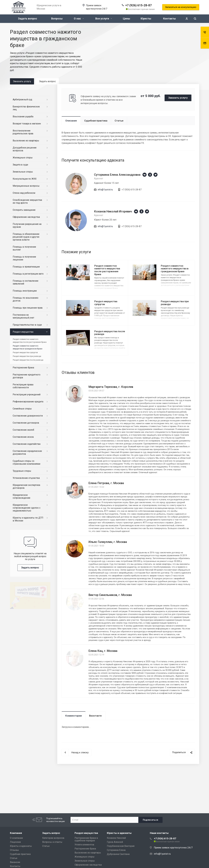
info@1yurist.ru (105, 190)
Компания (16, 833)
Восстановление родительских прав (23, 132)
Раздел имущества (23, 332)
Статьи (119, 121)
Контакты (169, 19)
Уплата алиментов (84, 845)
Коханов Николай (116, 838)
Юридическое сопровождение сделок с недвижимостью (27, 508)
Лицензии (15, 842)
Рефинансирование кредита (28, 402)
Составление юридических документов (27, 452)
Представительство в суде (27, 325)
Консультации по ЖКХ (25, 179)
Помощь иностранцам (25, 291)
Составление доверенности (28, 416)
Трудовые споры (22, 471)
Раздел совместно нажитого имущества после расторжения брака (107, 270)
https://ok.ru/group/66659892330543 (150, 175)
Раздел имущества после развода (110, 333)
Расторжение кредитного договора (27, 376)
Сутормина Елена (116, 850)
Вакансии (15, 862)
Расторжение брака (23, 368)
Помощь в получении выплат (24, 248)
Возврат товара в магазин (27, 124)
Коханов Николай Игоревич (113, 211)
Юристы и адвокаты (21, 846)
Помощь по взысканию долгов (26, 299)
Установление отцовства (26, 478)
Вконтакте (95, 716)
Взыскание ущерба (23, 117)
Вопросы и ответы (52, 842)
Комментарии (74, 716)
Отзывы (14, 850)
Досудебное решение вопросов (25, 149)
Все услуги (104, 19)
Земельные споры (23, 172)
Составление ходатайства (27, 444)
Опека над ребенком (24, 193)
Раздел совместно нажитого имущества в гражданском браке (175, 269)
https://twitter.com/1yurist (155, 175)
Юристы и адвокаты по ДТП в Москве (28, 519)
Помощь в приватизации (26, 267)
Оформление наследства (26, 217)
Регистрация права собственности (23, 386)
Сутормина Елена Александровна (117, 175)
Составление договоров (26, 423)
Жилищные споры (23, 158)
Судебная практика (96, 121)
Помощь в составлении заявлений (25, 282)
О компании (16, 838)
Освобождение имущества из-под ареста (27, 201)
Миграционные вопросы (26, 186)
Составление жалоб (23, 430)
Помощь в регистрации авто (28, 274)
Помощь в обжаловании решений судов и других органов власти (26, 237)
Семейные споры (22, 409)
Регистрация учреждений (27, 395)
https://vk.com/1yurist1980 (145, 175)
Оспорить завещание (24, 210)
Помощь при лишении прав (28, 308)
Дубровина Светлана (118, 854)
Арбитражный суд (22, 100)
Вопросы (57, 19)
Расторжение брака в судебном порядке (86, 839)
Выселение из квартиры (26, 141)
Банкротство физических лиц (26, 108)
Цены (126, 19)
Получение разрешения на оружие (27, 225)
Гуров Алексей (115, 842)
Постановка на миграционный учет (23, 316)
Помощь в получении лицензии (24, 258)
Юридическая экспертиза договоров (26, 486)
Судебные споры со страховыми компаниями (26, 462)
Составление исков (23, 437)
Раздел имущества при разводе (175, 303)
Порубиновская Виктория (121, 846)
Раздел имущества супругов (106, 303)
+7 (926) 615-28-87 (139, 5)
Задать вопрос (28, 19)
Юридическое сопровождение (21, 496)
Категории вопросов (53, 838)
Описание (71, 121)
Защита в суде (20, 165)
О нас (79, 19)
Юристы (146, 19)
